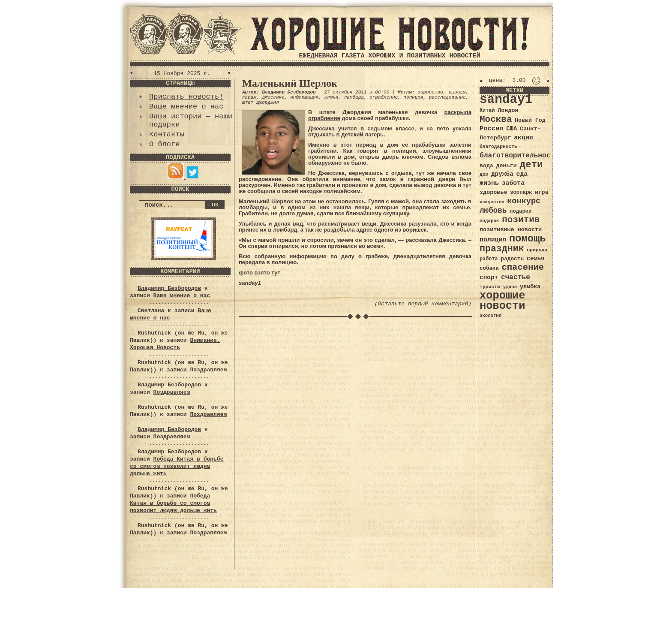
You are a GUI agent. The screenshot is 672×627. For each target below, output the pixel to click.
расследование (447, 97)
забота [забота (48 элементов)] (513, 183)
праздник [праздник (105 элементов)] (502, 249)
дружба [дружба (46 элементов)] (502, 174)
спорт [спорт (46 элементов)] (489, 277)
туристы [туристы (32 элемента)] (490, 287)
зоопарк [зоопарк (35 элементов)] (521, 193)
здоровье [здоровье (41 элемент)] (493, 192)
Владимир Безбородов (169, 288)
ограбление (384, 97)
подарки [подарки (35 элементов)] (520, 211)
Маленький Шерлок (290, 83)
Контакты (167, 134)
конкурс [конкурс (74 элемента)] (524, 201)
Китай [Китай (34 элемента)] (487, 111)
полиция (413, 97)
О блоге (164, 144)
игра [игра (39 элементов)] (541, 192)
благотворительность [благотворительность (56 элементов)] (519, 155)
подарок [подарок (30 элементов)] (489, 221)
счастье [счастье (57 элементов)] (516, 277)
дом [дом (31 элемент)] (484, 175)
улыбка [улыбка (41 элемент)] (530, 287)
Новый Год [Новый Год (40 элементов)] (530, 120)
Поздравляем (208, 370)
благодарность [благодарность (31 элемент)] (498, 147)
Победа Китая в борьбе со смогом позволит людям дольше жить (177, 466)
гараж (249, 97)
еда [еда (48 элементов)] (522, 174)
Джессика (273, 97)
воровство (430, 92)
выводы (457, 92)
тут (276, 273)
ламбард (354, 97)
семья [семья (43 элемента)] (536, 259)
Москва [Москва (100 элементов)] (496, 119)
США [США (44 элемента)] (511, 129)
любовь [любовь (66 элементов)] (493, 211)
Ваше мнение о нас (186, 107)
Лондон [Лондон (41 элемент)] (508, 110)
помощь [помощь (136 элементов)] (528, 239)
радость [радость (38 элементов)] (512, 259)
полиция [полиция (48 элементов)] (493, 240)
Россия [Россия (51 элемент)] (492, 129)
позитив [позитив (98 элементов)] (521, 220)
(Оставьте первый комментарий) (423, 304)
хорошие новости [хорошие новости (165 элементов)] (502, 301)
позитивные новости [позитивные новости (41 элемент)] (511, 230)
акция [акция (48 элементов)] (523, 138)
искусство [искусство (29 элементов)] (492, 202)
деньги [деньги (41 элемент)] (506, 166)
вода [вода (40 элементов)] (486, 166)
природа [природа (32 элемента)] (537, 250)
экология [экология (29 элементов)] (490, 316)
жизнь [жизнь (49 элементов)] (489, 183)
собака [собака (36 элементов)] (489, 268)
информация (304, 97)
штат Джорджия (261, 102)
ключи (331, 97)
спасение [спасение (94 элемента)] (523, 267)
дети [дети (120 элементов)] (531, 165)
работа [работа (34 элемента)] (489, 259)
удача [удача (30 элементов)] (510, 287)
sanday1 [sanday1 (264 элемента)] (506, 100)
